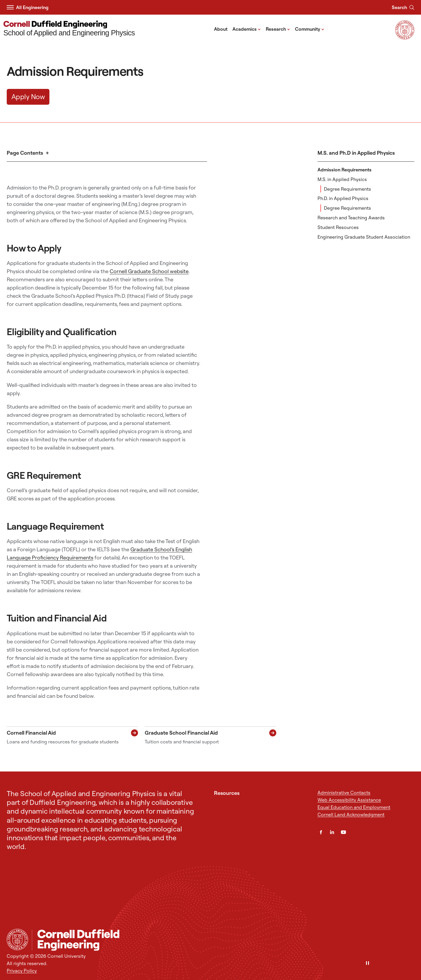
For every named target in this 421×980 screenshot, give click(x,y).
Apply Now (28, 97)
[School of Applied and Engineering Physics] (69, 29)
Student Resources (338, 227)
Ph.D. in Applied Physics (343, 198)
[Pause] (367, 963)
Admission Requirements (345, 170)
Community (310, 29)
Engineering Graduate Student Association (364, 237)
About (221, 29)
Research (278, 29)
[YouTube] (343, 832)
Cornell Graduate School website (149, 271)
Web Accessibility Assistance (349, 800)
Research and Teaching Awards (351, 218)
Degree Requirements (347, 189)
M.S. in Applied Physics (342, 179)
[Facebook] (321, 832)
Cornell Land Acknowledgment (351, 814)
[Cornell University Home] (17, 939)
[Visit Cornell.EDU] (405, 38)
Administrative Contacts (344, 793)
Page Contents (25, 153)
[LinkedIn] (332, 832)
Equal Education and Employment (354, 807)
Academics (247, 29)
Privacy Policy (22, 971)
